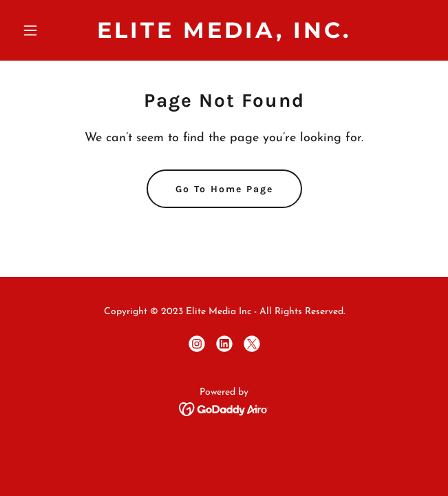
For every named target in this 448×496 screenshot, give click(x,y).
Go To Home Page (224, 189)
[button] (47, 30)
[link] (224, 35)
